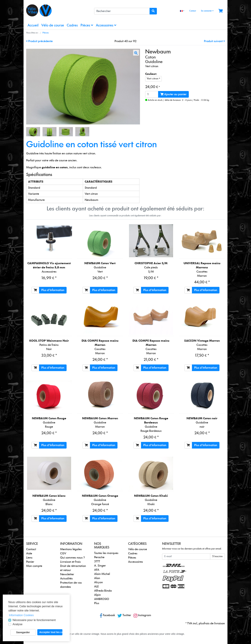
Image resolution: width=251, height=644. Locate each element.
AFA (97, 570)
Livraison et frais (70, 562)
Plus (97, 603)
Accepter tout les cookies (51, 632)
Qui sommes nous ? (73, 558)
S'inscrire (217, 556)
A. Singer (100, 566)
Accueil (33, 25)
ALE (96, 587)
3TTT (97, 561)
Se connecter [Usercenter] (207, 11)
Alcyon (98, 582)
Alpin (97, 595)
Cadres (72, 25)
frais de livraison (214, 623)
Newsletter (67, 574)
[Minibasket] (221, 11)
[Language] (182, 11)
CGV (63, 553)
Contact (193, 11)
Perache (99, 557)
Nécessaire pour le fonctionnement (34, 620)
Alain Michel (102, 574)
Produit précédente (39, 41)
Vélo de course (53, 25)
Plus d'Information (53, 290)
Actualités (66, 579)
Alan (97, 578)
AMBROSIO (102, 599)
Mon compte (34, 566)
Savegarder (23, 632)
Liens (29, 558)
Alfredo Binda (103, 591)
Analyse (18, 624)
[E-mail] (186, 557)
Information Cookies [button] (21, 615)
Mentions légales (71, 549)
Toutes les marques (106, 553)
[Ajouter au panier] (35, 290)
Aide (29, 553)
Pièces (87, 25)
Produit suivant (214, 41)
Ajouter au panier (173, 94)
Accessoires (106, 25)
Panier (30, 562)
